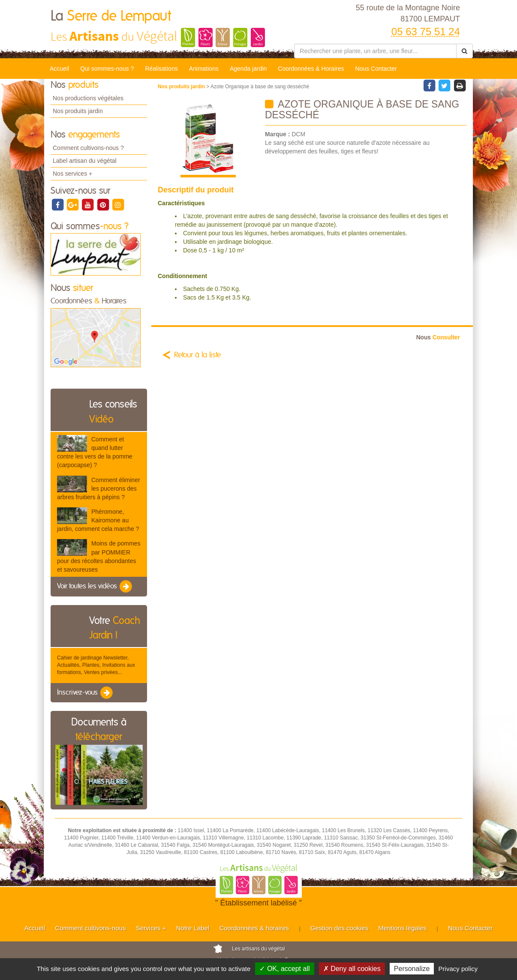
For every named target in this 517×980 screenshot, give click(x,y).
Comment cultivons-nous (91, 928)
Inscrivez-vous (86, 693)
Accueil (59, 69)
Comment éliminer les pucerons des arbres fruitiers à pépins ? (99, 489)
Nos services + (72, 174)
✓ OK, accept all (284, 969)
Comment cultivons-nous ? (88, 148)
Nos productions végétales (88, 98)
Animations (204, 69)
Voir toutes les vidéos (95, 587)
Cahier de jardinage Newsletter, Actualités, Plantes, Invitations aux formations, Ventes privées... (96, 665)
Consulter (438, 337)
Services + (151, 928)
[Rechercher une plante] (375, 51)
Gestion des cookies (339, 928)
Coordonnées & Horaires (311, 69)
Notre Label (193, 928)
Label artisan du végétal (85, 161)
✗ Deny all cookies (352, 969)
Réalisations (161, 69)
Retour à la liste (198, 355)
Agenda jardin (248, 69)
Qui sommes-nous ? (107, 69)
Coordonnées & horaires (254, 928)
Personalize (412, 969)
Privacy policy (458, 969)
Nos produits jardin (78, 111)
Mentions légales (403, 928)
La (111, 16)
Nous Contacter (376, 69)
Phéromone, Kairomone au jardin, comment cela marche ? (98, 520)
